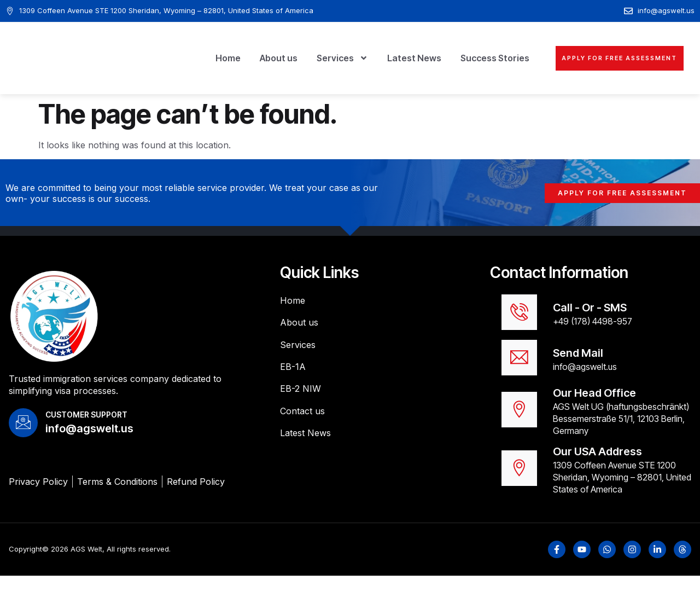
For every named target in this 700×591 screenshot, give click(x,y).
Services (312, 58)
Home (197, 58)
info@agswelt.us (585, 379)
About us (248, 58)
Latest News (384, 58)
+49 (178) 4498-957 (593, 325)
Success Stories (464, 58)
